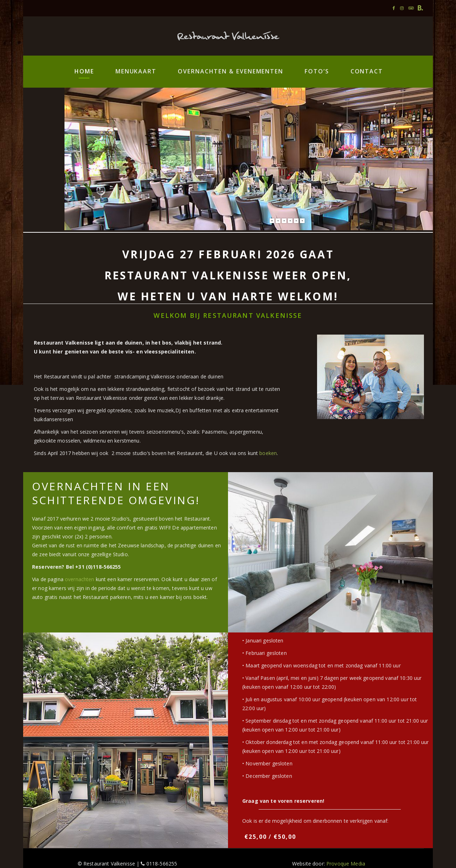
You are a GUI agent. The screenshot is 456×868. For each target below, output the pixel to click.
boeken (268, 453)
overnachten (80, 579)
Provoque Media (346, 864)
